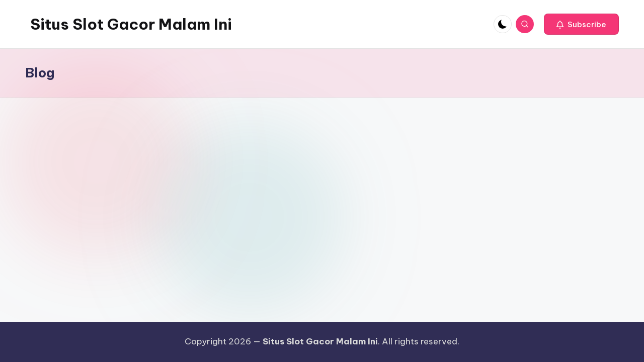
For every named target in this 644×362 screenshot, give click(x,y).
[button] (581, 24)
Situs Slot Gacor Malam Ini (131, 24)
